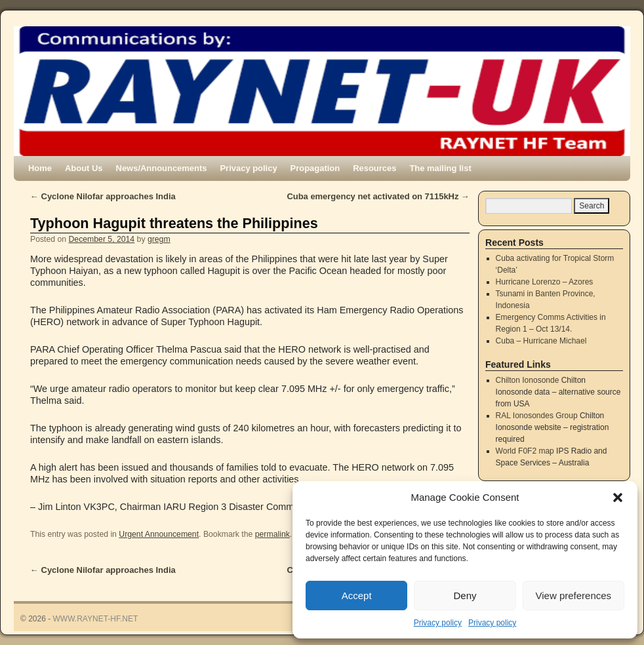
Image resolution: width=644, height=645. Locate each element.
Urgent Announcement (159, 534)
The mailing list (440, 168)
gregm (159, 239)
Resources (374, 168)
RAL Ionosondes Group (537, 416)
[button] (618, 498)
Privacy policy (438, 623)
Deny (465, 596)
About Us (84, 168)
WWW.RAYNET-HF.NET (96, 619)
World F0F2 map (525, 451)
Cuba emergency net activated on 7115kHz (378, 196)
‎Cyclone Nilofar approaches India (103, 196)
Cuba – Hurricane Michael (541, 341)
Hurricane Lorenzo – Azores (545, 282)
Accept (357, 596)
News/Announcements (162, 168)
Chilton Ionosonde (528, 380)
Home (40, 168)
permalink (272, 534)
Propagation (315, 168)
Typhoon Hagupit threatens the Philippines (174, 223)
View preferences (574, 596)
